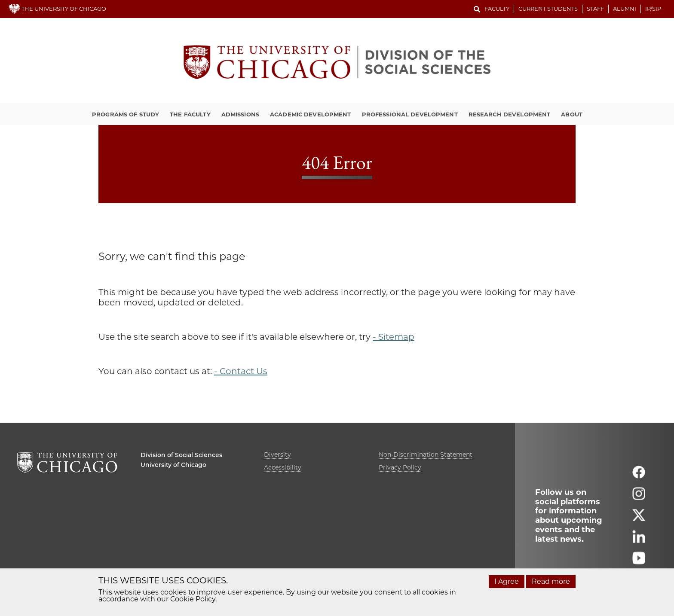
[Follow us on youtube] (639, 562)
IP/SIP (653, 9)
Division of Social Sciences (181, 455)
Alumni (625, 9)
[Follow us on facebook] (639, 476)
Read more (551, 581)
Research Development (510, 114)
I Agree (507, 581)
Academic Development (311, 114)
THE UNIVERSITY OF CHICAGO (57, 9)
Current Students (548, 9)
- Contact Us (241, 371)
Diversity (277, 454)
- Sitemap (394, 337)
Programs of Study (126, 114)
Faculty (497, 9)
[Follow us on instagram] (639, 497)
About (572, 114)
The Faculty (190, 114)
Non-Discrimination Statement (426, 454)
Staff (595, 9)
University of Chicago (173, 465)
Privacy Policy (400, 467)
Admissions (240, 114)
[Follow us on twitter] (639, 519)
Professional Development (410, 114)
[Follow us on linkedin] (639, 540)
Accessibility (283, 467)
